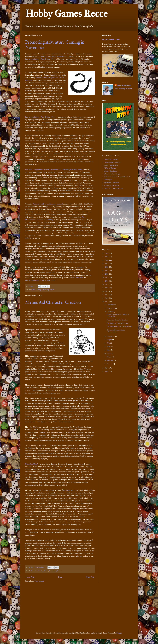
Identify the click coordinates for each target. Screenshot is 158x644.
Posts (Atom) (39, 581)
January (110, 364)
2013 (107, 298)
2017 (107, 284)
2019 (107, 277)
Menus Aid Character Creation (53, 302)
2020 (107, 274)
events (33, 290)
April (109, 353)
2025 (107, 257)
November (111, 308)
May (109, 350)
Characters (34, 571)
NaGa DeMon (78, 278)
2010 (107, 372)
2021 (107, 271)
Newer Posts (30, 577)
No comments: (40, 567)
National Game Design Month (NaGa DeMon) (57, 56)
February (110, 360)
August (110, 340)
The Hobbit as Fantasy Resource (118, 323)
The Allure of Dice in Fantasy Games (119, 327)
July (109, 343)
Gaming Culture (41, 290)
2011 (107, 368)
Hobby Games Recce (66, 14)
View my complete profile (124, 89)
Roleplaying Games (55, 571)
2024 (107, 260)
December (111, 305)
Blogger (119, 633)
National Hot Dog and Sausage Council (48, 204)
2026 (107, 253)
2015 (107, 291)
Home (60, 577)
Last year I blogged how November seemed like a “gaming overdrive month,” (55, 170)
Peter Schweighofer (124, 85)
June (109, 347)
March (109, 357)
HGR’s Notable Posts (111, 40)
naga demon (50, 290)
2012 (107, 302)
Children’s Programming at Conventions (116, 331)
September (111, 336)
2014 (107, 295)
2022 (107, 267)
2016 (107, 288)
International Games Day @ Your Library (41, 59)
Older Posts (90, 577)
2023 (107, 264)
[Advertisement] (110, 392)
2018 (107, 281)
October (110, 312)
